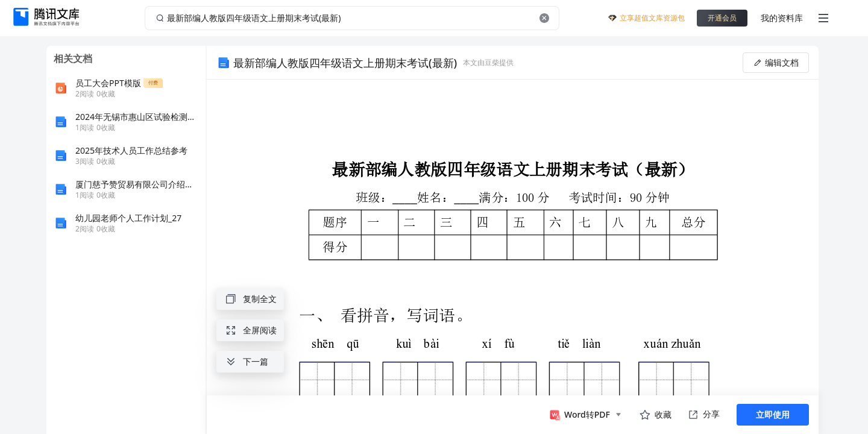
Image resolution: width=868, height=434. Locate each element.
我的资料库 (782, 18)
